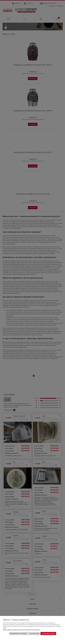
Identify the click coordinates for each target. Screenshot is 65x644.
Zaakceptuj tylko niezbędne (18, 633)
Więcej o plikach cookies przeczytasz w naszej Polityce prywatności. (21, 630)
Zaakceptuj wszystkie (48, 633)
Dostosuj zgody (34, 633)
